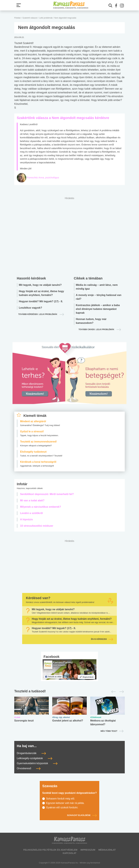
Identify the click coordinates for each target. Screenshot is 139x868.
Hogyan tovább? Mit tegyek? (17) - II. (41, 301)
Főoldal (17, 18)
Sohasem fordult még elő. (60, 799)
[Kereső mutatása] (111, 6)
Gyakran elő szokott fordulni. (62, 807)
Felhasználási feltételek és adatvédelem (50, 850)
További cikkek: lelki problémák (97, 329)
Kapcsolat (69, 853)
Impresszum (88, 850)
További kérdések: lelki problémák (38, 314)
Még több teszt (109, 731)
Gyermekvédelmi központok (37, 763)
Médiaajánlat (107, 850)
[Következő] (121, 692)
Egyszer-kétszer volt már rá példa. (65, 803)
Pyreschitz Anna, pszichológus (43, 177)
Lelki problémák (46, 18)
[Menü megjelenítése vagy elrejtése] (19, 5)
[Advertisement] (69, 236)
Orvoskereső (29, 768)
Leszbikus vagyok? (30, 308)
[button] (116, 6)
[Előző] (113, 692)
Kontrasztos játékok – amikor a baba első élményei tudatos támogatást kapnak (98, 309)
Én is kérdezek (102, 639)
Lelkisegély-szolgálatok (35, 758)
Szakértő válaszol (30, 18)
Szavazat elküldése (82, 815)
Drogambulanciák (31, 753)
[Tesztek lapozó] (69, 691)
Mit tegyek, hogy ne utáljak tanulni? (40, 285)
